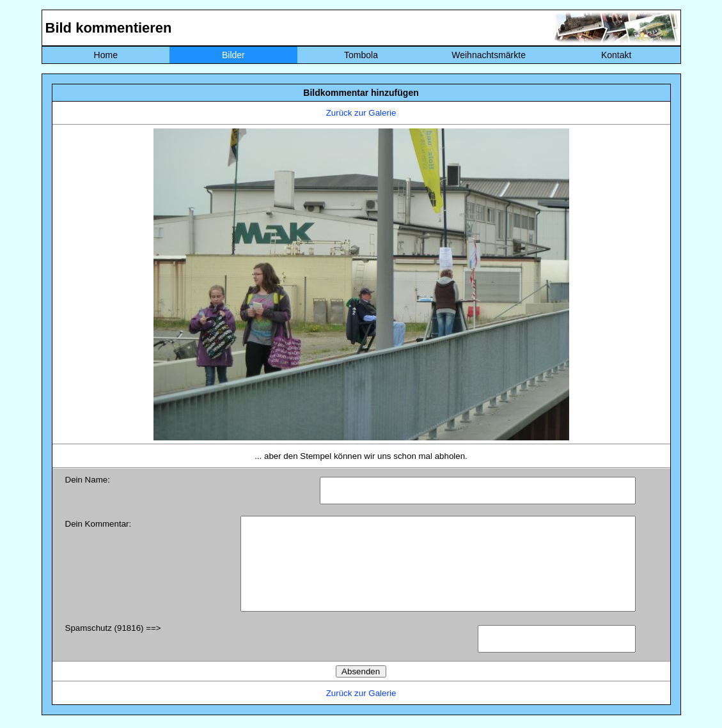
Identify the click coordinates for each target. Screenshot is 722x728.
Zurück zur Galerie (361, 113)
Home (106, 55)
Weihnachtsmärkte (489, 55)
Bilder (233, 55)
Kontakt (616, 55)
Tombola (361, 55)
